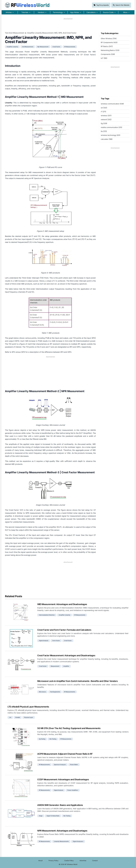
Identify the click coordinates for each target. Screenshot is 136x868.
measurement (55, 666)
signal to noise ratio (53, 816)
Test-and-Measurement (15, 33)
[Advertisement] (68, 25)
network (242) (106, 119)
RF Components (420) (109, 42)
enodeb (18, 717)
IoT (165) (104, 58)
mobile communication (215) (111, 127)
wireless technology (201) (110, 135)
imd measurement (28, 47)
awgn (41, 816)
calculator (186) (107, 139)
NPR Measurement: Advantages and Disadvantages (62, 831)
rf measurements (70, 47)
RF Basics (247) (107, 46)
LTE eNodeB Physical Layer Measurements (28, 707)
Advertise (83, 861)
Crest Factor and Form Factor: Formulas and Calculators (64, 630)
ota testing (53, 739)
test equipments (55, 692)
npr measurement (43, 47)
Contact (95, 861)
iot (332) (104, 108)
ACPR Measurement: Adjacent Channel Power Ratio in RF (65, 754)
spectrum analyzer (60, 765)
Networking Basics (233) (110, 50)
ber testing (67, 816)
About (40, 861)
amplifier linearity (12, 47)
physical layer (29, 717)
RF (27, 5)
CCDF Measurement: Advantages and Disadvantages (63, 779)
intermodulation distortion (47, 615)
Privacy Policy (53, 861)
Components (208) (108, 54)
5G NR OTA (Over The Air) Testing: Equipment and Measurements (69, 728)
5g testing (42, 739)
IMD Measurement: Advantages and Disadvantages (62, 604)
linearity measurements (61, 841)
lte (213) (104, 131)
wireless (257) (106, 116)
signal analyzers (78, 841)
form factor (56, 641)
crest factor (56, 47)
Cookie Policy (69, 861)
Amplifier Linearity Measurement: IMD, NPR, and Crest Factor (52, 33)
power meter (74, 765)
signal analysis (44, 641)
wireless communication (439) (112, 104)
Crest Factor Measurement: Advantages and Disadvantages (66, 655)
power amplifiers (73, 790)
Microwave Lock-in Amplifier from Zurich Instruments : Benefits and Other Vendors (77, 681)
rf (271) (103, 112)
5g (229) (104, 123)
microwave (42, 692)
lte (10, 717)
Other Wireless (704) (109, 39)
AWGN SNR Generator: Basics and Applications (60, 805)
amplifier (66, 666)
